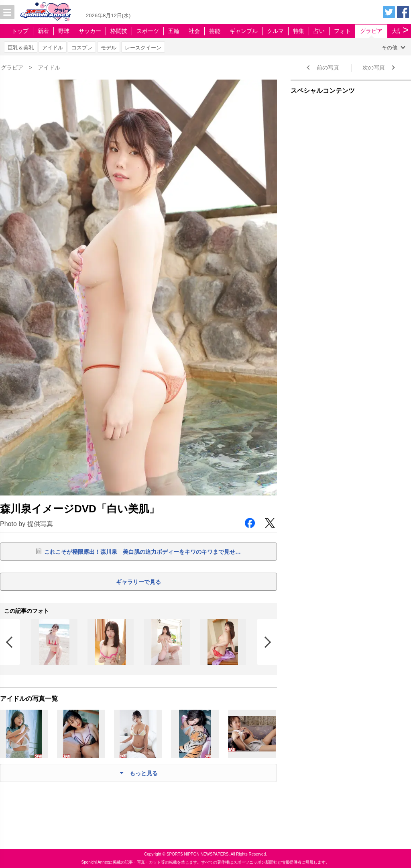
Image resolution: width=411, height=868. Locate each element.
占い (319, 31)
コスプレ (82, 48)
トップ (20, 31)
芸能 (215, 31)
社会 (194, 31)
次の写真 (374, 68)
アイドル (53, 48)
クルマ (275, 31)
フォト (342, 31)
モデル (109, 48)
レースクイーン (143, 48)
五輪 (174, 31)
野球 (64, 31)
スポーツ (148, 31)
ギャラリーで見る (138, 582)
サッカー (90, 31)
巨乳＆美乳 (21, 48)
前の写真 (328, 68)
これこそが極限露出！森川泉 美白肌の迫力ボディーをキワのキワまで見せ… (142, 552)
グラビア (371, 31)
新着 (43, 31)
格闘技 (119, 31)
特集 (299, 31)
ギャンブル (244, 31)
